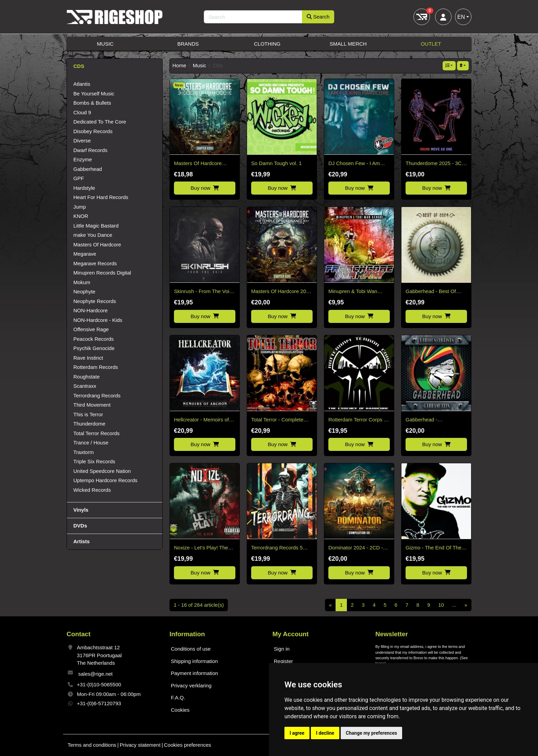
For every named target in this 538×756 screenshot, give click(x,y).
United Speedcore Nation (102, 471)
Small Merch (348, 44)
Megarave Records (95, 263)
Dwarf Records (90, 150)
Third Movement (92, 405)
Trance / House (91, 443)
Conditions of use (191, 649)
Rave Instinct (88, 358)
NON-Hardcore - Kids (98, 320)
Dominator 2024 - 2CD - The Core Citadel (356, 548)
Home (179, 65)
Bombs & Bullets (92, 103)
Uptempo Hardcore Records (106, 480)
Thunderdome (89, 424)
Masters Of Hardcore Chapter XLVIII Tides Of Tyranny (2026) (201, 164)
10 (441, 605)
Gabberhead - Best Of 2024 (431, 292)
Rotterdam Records (96, 367)
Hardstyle (84, 188)
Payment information (195, 673)
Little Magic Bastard (96, 226)
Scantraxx (85, 386)
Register (283, 661)
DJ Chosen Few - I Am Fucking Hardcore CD (354, 164)
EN (461, 17)
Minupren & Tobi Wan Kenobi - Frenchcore (353, 292)
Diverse (82, 141)
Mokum (82, 282)
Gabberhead (88, 169)
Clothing (267, 44)
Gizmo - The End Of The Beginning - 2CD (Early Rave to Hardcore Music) (434, 548)
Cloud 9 (82, 112)
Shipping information (194, 661)
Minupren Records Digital (102, 273)
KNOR (81, 216)
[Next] (466, 605)
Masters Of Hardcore (97, 245)
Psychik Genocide (94, 348)
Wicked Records (92, 490)
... (454, 605)
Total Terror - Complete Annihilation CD (277, 420)
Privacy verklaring (191, 685)
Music (105, 44)
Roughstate (87, 377)
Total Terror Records (97, 433)
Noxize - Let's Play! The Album (201, 548)
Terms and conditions (92, 745)
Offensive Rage (91, 329)
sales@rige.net (95, 674)
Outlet (431, 44)
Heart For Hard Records (101, 197)
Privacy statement (140, 745)
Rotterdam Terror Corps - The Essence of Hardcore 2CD (358, 420)
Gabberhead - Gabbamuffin (422, 420)
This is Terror (88, 414)
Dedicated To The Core (100, 122)
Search (318, 17)
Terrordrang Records (97, 396)
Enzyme (83, 159)
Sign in (282, 649)
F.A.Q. (178, 697)
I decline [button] (325, 733)
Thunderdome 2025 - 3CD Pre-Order (435, 164)
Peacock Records (94, 339)
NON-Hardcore (91, 310)
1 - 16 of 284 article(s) (199, 605)
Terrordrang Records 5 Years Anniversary (277, 548)
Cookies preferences (188, 745)
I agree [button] (297, 733)
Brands (188, 44)
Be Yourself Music (94, 94)
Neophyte (84, 292)
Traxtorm (84, 452)
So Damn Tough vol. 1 (276, 163)
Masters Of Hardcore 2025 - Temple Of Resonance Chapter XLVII (282, 292)
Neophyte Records (95, 301)
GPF (79, 178)
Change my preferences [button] (371, 733)
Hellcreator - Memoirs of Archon (201, 420)
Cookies (180, 710)
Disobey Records (93, 131)
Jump (80, 207)
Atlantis (82, 84)
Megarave (85, 254)
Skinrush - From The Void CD (203, 292)
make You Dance (93, 235)
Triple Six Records (94, 461)
